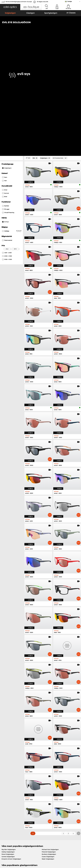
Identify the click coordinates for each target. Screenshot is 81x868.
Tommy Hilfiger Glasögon (49, 762)
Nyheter (6, 90)
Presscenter (5, 808)
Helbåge (12, 115)
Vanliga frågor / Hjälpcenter (63, 808)
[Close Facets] (11, 42)
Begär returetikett (33, 813)
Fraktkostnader (32, 811)
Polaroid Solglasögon (49, 736)
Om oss (4, 805)
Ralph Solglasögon (48, 743)
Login (57, 8)
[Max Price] (15, 133)
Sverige (70, 1)
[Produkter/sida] (60, 42)
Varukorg (68, 8)
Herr (4, 65)
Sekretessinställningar (8, 811)
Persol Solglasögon (8, 739)
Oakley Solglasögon (8, 736)
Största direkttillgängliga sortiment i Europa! (19, 2)
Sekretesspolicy (22, 856)
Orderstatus (58, 818)
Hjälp (56, 805)
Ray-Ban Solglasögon (9, 734)
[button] (10, 7)
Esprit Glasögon (46, 758)
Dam (5, 62)
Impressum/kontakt (8, 859)
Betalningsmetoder (34, 808)
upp (78, 856)
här (53, 785)
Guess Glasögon (46, 753)
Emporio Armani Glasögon (10, 762)
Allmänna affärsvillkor (8, 856)
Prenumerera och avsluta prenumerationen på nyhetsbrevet (65, 812)
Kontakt (4, 813)
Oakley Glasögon (7, 755)
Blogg (56, 815)
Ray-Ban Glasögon (8, 753)
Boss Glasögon (46, 760)
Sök (47, 8)
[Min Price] (7, 133)
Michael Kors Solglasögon (50, 734)
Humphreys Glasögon (9, 760)
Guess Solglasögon (48, 741)
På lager (6, 94)
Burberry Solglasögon (49, 739)
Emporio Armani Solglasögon (11, 743)
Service (30, 805)
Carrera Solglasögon (8, 741)
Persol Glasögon (46, 755)
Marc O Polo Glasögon (9, 758)
